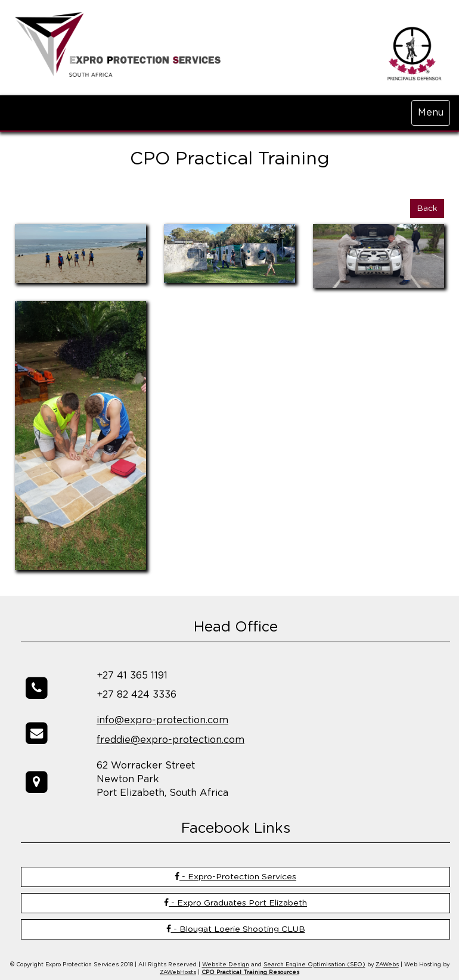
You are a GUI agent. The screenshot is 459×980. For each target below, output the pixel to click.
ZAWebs (387, 965)
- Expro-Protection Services (235, 877)
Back (427, 209)
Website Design (226, 965)
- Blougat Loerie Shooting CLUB (236, 929)
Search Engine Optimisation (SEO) (314, 965)
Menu (431, 113)
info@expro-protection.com (162, 720)
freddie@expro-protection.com (170, 740)
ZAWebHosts (178, 973)
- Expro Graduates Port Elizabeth (235, 903)
